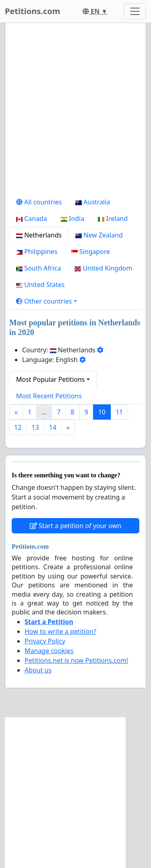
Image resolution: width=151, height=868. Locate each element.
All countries (39, 202)
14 (53, 427)
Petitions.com (32, 11)
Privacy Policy (45, 641)
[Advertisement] (75, 111)
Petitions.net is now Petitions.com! (76, 660)
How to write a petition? (60, 631)
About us (38, 670)
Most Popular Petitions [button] (51, 379)
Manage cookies (49, 651)
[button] (47, 301)
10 (102, 412)
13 (35, 427)
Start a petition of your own (75, 526)
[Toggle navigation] (135, 11)
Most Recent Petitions (49, 396)
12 (18, 427)
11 (119, 412)
